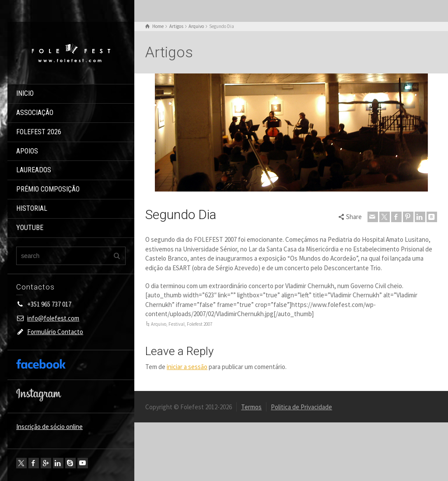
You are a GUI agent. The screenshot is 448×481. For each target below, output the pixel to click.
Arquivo (159, 324)
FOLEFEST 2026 (39, 132)
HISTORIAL (32, 208)
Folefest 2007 (199, 324)
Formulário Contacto (55, 332)
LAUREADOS (34, 170)
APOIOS (27, 151)
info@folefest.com (53, 318)
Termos (251, 407)
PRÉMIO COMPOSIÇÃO (48, 189)
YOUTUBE (30, 228)
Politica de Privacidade (301, 407)
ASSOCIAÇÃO (35, 113)
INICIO (25, 93)
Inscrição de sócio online (49, 427)
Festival (177, 324)
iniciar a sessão (187, 367)
